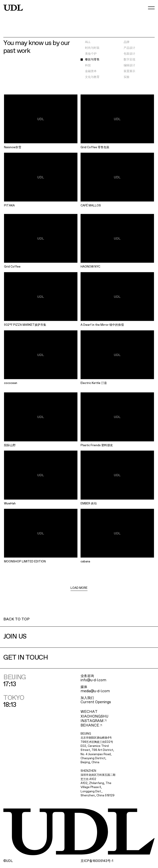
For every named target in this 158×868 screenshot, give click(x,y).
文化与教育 (92, 77)
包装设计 (129, 54)
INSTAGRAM (94, 721)
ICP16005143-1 (97, 861)
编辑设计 (129, 65)
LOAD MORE (79, 588)
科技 (88, 65)
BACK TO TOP (16, 619)
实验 (127, 77)
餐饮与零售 (92, 60)
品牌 (127, 42)
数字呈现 (129, 60)
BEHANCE (91, 725)
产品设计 (129, 48)
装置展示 (129, 71)
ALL (88, 42)
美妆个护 (91, 54)
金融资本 (91, 71)
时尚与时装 (92, 48)
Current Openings (96, 702)
